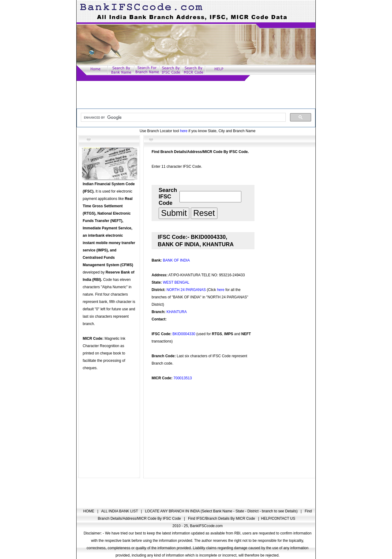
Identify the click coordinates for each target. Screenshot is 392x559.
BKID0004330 (184, 334)
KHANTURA (177, 312)
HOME (89, 511)
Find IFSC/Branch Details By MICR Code (222, 519)
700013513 (183, 378)
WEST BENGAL (176, 282)
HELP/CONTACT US (278, 519)
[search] (183, 117)
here (184, 131)
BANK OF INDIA (176, 260)
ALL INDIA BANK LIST (120, 511)
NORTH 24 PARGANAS (186, 290)
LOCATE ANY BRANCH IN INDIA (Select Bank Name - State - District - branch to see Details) (222, 511)
